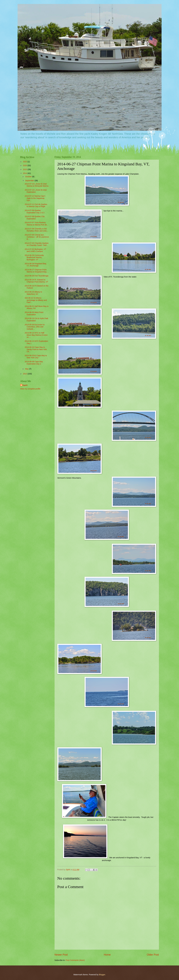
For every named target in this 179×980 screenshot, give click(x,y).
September (30, 181)
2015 (25, 169)
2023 (25, 162)
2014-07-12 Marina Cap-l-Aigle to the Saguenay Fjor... (35, 198)
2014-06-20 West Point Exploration (34, 314)
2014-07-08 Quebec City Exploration (35, 218)
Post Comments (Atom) (75, 960)
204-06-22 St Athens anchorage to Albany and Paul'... (36, 300)
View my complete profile (30, 389)
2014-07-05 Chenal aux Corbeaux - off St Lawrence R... (37, 237)
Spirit (25, 385)
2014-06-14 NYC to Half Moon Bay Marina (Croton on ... (36, 335)
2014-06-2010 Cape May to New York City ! (36, 357)
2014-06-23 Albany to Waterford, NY (33, 293)
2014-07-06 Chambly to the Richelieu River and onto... (36, 230)
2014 (25, 173)
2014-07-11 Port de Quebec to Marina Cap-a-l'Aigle (36, 205)
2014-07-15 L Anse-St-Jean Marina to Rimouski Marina (37, 185)
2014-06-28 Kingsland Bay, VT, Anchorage (36, 265)
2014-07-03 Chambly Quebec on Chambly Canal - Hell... (37, 244)
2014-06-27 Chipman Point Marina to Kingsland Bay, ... (37, 271)
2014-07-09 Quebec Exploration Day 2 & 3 (34, 212)
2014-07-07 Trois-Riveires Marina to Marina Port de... (36, 224)
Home (107, 955)
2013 (25, 374)
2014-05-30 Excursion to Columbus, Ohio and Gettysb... (35, 327)
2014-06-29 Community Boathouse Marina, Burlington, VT (34, 258)
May (27, 369)
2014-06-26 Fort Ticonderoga (37, 276)
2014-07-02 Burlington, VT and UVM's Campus (35, 250)
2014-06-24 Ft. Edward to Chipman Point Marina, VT (36, 281)
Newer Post (61, 955)
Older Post (153, 955)
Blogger (102, 975)
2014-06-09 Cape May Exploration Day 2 (34, 363)
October (29, 177)
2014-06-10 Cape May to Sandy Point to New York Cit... (36, 349)
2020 (25, 166)
